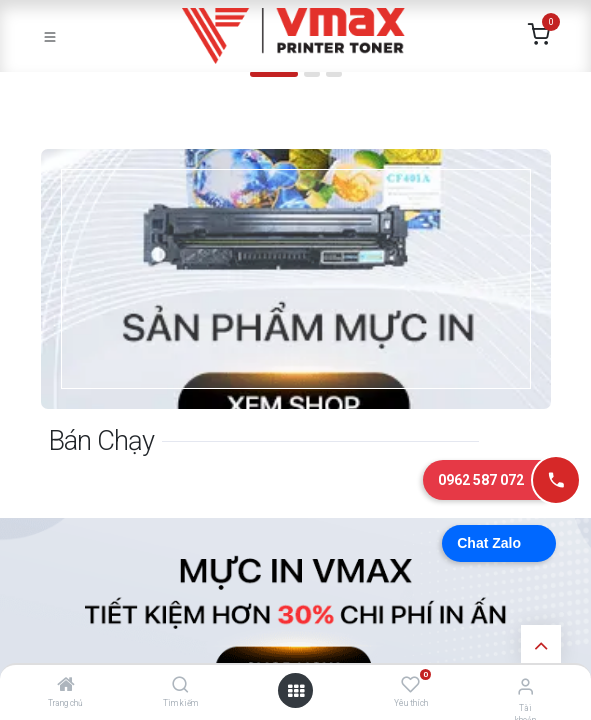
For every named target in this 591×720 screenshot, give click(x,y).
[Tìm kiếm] (180, 686)
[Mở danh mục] (296, 691)
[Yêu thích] (410, 685)
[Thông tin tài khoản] (525, 686)
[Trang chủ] (66, 686)
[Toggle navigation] (50, 36)
